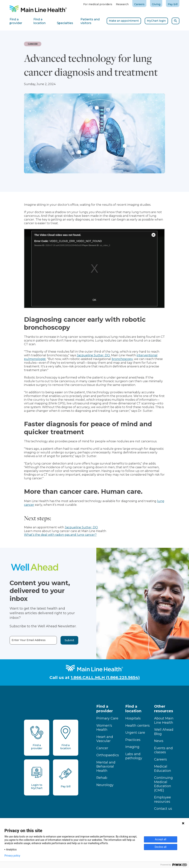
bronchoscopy (122, 359)
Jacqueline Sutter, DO (93, 355)
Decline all (161, 847)
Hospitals (133, 718)
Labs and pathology (134, 756)
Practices (133, 740)
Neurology (105, 785)
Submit (61, 640)
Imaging (132, 747)
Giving (156, 4)
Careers (139, 4)
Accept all (161, 839)
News (159, 741)
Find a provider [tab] (16, 21)
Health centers (138, 726)
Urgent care (135, 733)
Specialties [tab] (65, 23)
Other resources (164, 709)
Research (122, 4)
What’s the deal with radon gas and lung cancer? (60, 535)
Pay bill (173, 4)
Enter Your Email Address (20, 640)
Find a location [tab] (39, 21)
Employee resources (163, 799)
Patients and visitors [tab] (90, 21)
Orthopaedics (108, 755)
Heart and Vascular (105, 739)
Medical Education (163, 769)
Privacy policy (12, 856)
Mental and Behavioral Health (106, 767)
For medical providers (98, 4)
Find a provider (105, 709)
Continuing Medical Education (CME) (163, 784)
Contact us (163, 809)
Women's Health (104, 728)
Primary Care (107, 718)
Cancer (102, 748)
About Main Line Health (164, 720)
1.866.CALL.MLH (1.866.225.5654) (105, 678)
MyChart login (156, 21)
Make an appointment (124, 21)
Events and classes (163, 750)
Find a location (133, 709)
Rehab (102, 778)
